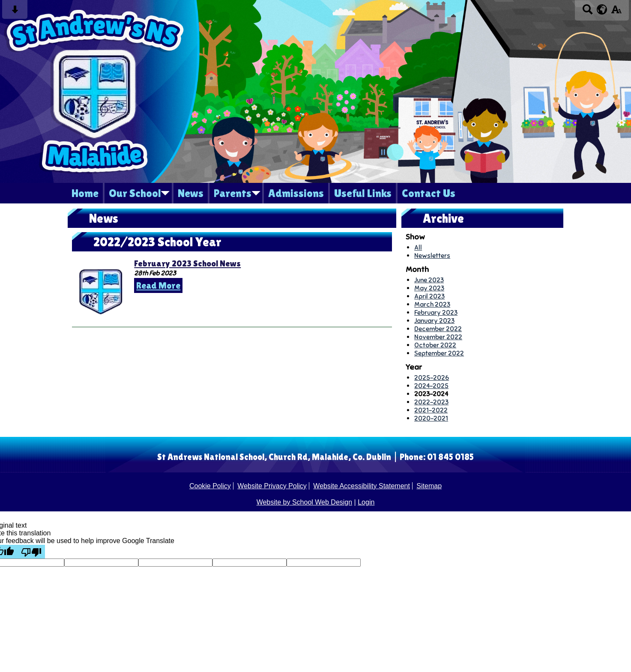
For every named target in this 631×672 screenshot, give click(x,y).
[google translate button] (602, 9)
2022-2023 (431, 402)
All (418, 247)
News (191, 193)
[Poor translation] (31, 552)
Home (85, 193)
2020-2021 (431, 418)
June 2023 (429, 280)
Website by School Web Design (305, 502)
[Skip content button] (15, 12)
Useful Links (363, 193)
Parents (233, 193)
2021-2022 (431, 410)
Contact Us (429, 193)
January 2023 (434, 321)
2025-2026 (432, 378)
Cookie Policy (210, 486)
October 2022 (435, 345)
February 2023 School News (187, 263)
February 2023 (436, 312)
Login (366, 502)
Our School (135, 193)
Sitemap (429, 486)
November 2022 (438, 337)
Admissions (296, 193)
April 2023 (429, 296)
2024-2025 (431, 386)
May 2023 (429, 288)
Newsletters (432, 255)
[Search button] (588, 12)
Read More (158, 285)
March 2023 (432, 304)
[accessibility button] (616, 12)
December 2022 (438, 329)
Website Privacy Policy (272, 486)
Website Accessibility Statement (362, 486)
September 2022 (439, 353)
